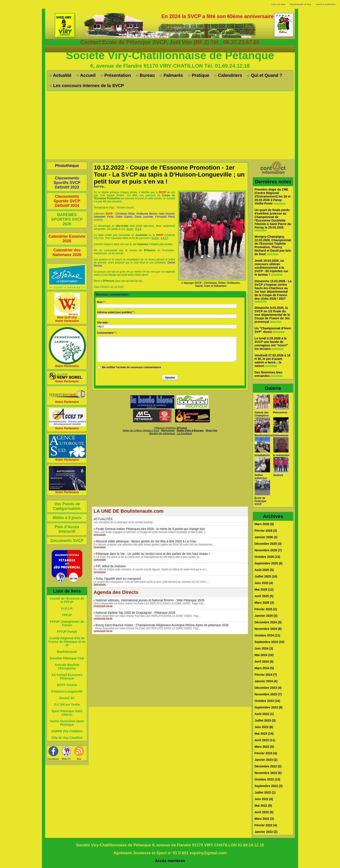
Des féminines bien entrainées (268, 374)
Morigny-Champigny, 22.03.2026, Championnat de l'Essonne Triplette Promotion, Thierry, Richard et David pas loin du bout (273, 245)
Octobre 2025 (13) (267, 557)
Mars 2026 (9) (264, 524)
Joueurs (278, 475)
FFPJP (67, 615)
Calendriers (228, 75)
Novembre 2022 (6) (268, 773)
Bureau (145, 75)
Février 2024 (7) (266, 675)
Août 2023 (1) (264, 714)
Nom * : (101, 302)
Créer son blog (278, 4)
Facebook (53, 759)
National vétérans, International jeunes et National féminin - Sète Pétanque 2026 (150, 600)
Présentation (116, 75)
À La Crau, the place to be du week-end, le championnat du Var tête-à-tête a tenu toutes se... (147, 557)
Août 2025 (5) (264, 570)
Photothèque (67, 166)
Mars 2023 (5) (264, 747)
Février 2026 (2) (266, 531)
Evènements (281, 435)
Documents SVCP (67, 541)
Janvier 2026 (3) (266, 537)
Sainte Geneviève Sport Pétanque (67, 723)
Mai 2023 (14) (264, 734)
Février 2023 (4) (266, 753)
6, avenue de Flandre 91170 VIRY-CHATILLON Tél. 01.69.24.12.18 (170, 66)
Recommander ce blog (301, 4)
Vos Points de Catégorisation (67, 506)
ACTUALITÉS (103, 519)
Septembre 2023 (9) (268, 707)
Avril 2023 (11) (265, 740)
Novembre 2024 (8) (268, 629)
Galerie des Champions (262, 414)
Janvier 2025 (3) (266, 616)
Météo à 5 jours (67, 518)
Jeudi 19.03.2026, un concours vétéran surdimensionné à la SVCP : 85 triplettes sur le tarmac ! (271, 268)
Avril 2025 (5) (264, 596)
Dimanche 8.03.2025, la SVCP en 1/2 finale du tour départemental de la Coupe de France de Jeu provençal (272, 315)
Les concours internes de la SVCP (87, 86)
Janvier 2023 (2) (266, 760)
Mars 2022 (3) (264, 819)
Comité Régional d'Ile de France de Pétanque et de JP (67, 642)
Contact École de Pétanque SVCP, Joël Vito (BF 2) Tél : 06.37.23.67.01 (170, 42)
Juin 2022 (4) (264, 799)
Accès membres (170, 861)
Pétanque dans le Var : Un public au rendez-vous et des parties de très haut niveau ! (153, 554)
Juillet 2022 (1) (265, 792)
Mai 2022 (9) (263, 806)
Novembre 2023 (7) (268, 694)
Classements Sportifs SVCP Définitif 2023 (67, 183)
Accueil (86, 75)
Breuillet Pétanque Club (67, 658)
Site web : (103, 323)
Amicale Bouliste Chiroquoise (67, 667)
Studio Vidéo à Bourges (190, 430)
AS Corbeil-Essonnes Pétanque (67, 677)
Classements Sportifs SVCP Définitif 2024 (67, 201)
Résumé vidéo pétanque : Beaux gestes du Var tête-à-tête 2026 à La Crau (146, 541)
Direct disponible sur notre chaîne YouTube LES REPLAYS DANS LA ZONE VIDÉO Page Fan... (149, 603)
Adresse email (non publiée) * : (116, 312)
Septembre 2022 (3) (268, 786)
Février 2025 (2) (266, 609)
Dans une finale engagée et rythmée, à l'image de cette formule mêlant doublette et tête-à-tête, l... (150, 532)
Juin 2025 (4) (264, 583)
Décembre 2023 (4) (268, 688)
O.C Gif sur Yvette (67, 705)
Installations (262, 455)
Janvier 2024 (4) (266, 681)
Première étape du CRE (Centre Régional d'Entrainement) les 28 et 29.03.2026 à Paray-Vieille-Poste (273, 196)
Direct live (212, 430)
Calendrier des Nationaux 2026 (67, 252)
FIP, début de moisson (111, 566)
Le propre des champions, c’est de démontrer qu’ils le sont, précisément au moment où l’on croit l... (151, 582)
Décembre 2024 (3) (268, 622)
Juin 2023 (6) (264, 727)
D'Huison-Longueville (67, 691)
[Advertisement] (170, 125)
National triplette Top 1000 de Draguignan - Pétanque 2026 (135, 613)
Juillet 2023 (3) (265, 720)
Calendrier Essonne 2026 (67, 239)
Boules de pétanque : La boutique (171, 433)
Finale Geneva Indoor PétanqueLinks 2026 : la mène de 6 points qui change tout (150, 529)
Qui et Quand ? (265, 75)
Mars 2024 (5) (264, 668)
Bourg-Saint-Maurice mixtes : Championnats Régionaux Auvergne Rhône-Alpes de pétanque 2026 (162, 625)
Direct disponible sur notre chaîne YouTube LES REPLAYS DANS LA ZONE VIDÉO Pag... (147, 616)
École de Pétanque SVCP (260, 501)
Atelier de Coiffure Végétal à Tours (141, 430)
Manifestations (264, 435)
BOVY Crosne (67, 685)
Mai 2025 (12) (264, 590)
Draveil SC (67, 698)
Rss (79, 759)
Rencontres (280, 413)
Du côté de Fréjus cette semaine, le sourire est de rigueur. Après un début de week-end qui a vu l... (151, 569)
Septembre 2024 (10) (269, 642)
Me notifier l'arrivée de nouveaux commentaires (132, 367)
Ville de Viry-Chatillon (67, 738)
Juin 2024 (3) (264, 648)
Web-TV (66, 759)
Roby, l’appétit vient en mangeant (118, 579)
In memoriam (281, 455)
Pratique (199, 75)
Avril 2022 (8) (264, 812)
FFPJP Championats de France (67, 623)
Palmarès (171, 75)
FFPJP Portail (67, 632)
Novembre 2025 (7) (268, 550)
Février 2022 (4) (266, 825)
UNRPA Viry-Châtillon (67, 731)
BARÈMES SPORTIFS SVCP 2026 (67, 219)
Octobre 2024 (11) (267, 635)
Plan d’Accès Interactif (67, 529)
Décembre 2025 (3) (268, 544)
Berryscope (168, 430)
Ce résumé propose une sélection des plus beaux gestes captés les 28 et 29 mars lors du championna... (154, 545)
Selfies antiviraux (261, 477)
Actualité (60, 75)
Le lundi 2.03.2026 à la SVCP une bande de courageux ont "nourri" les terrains (271, 344)
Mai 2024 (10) (264, 655)
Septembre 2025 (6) (268, 563)
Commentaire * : (107, 333)
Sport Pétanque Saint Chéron (67, 713)
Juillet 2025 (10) (266, 576)
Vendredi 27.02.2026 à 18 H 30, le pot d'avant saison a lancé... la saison (272, 361)
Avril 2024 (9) (264, 662)
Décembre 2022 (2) (268, 766)
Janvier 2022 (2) (266, 832)
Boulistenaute (67, 652)
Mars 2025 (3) (264, 603)
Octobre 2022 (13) (267, 779)
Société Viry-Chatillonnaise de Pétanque (170, 55)
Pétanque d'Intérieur (171, 428)
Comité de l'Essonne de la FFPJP (67, 600)
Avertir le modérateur (326, 4)
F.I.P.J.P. (67, 608)
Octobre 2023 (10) (267, 701)
